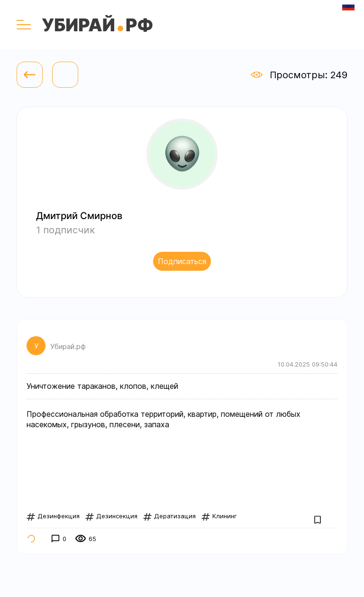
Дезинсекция (111, 516)
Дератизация (169, 516)
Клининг (219, 516)
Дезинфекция (53, 516)
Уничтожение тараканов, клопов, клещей (102, 386)
